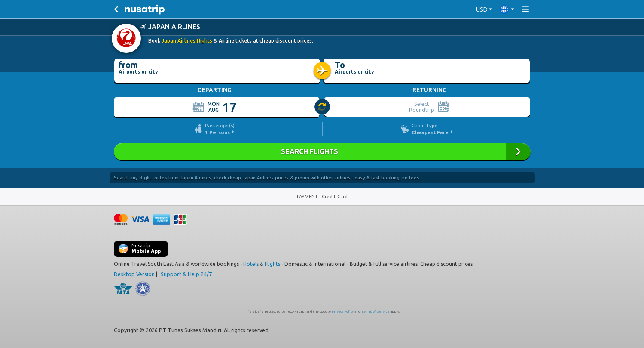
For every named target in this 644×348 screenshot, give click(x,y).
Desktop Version (134, 274)
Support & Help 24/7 (186, 274)
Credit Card (335, 197)
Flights (272, 264)
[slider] (323, 107)
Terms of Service (375, 312)
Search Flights (322, 152)
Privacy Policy (343, 312)
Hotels (251, 264)
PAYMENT (308, 197)
